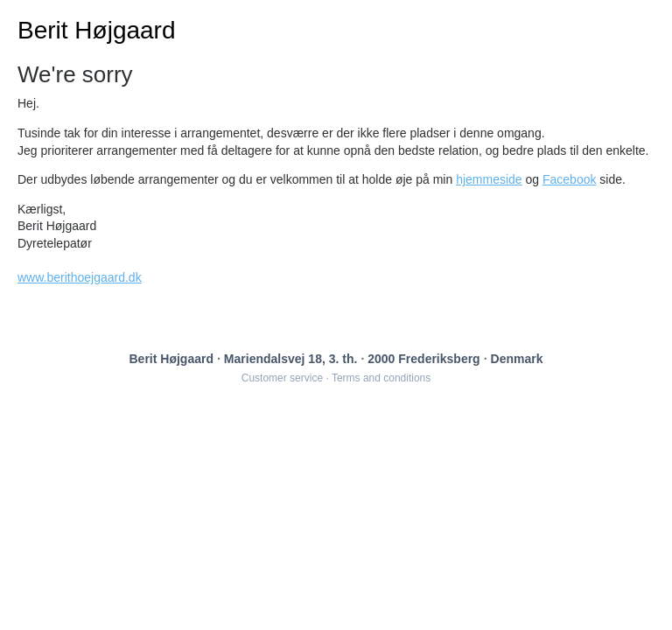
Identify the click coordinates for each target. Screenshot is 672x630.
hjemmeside (489, 179)
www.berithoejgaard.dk (80, 277)
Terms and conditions (381, 378)
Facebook (569, 179)
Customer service (282, 378)
